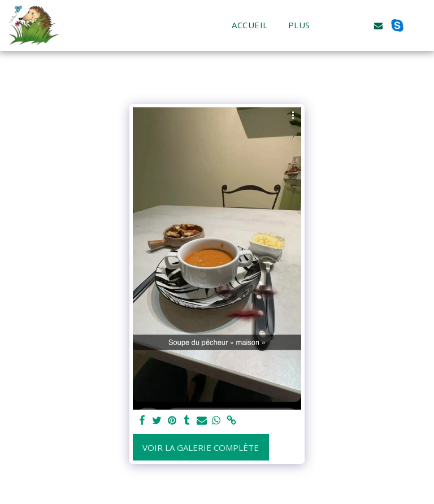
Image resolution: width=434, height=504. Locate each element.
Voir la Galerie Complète (201, 447)
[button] (341, 25)
